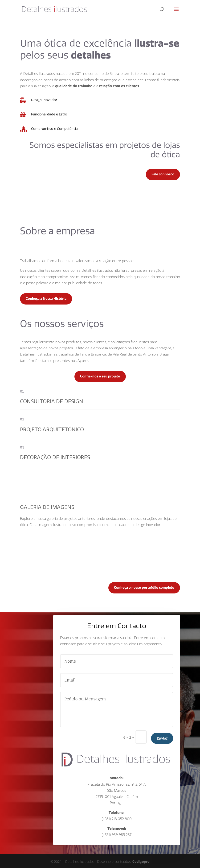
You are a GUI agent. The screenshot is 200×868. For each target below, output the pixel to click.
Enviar (162, 738)
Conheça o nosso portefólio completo (144, 588)
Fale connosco (163, 174)
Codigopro (141, 862)
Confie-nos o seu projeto (100, 376)
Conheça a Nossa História (46, 299)
